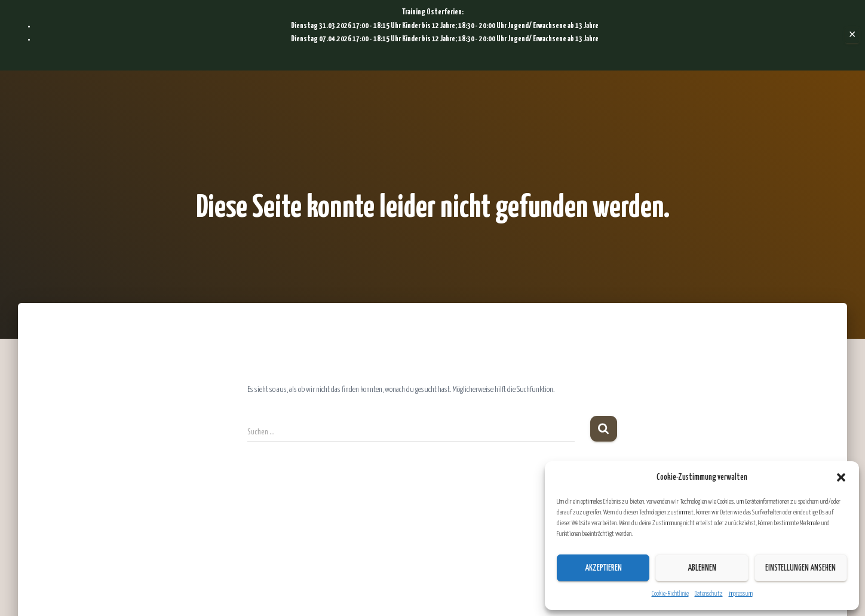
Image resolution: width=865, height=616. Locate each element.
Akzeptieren (603, 568)
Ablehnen (702, 568)
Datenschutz (709, 594)
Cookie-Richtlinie (670, 594)
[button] (841, 477)
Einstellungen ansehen (800, 568)
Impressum (741, 594)
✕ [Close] (852, 35)
